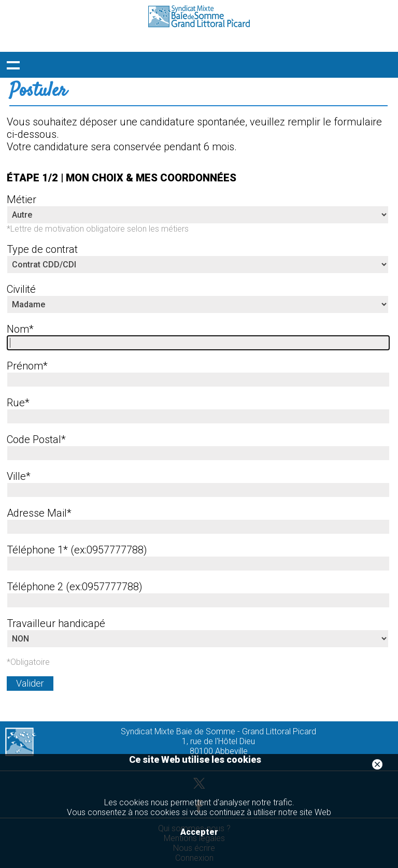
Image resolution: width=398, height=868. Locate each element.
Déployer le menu (13, 65)
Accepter (199, 832)
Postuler (38, 91)
